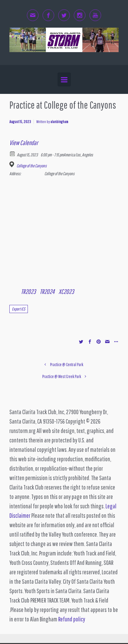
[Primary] (64, 80)
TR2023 (28, 291)
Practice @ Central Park (67, 364)
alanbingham (59, 122)
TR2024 (47, 291)
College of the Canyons (32, 166)
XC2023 (66, 291)
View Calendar (24, 143)
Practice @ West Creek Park (62, 376)
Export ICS (19, 309)
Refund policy (72, 619)
